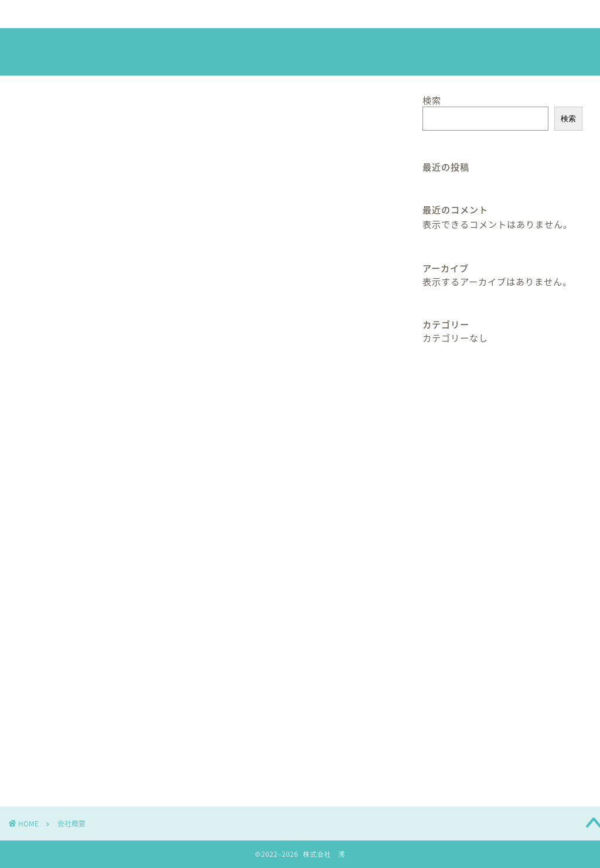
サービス (206, 14)
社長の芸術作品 (283, 19)
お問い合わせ (438, 19)
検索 (432, 100)
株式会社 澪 (300, 53)
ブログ (360, 14)
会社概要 (128, 14)
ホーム (51, 14)
